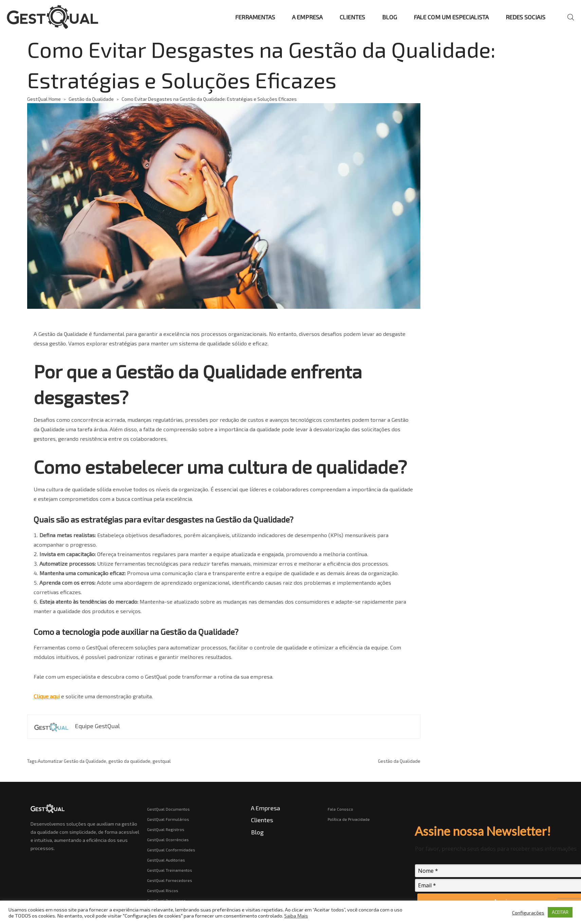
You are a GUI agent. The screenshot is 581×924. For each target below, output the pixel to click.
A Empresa (266, 808)
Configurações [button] (528, 912)
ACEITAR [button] (560, 912)
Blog (257, 832)
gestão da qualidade (129, 761)
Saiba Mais (296, 916)
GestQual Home (44, 99)
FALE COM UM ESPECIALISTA (451, 17)
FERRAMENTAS (255, 17)
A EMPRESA (307, 17)
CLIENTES (352, 17)
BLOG (389, 17)
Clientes (262, 820)
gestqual (162, 761)
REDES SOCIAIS (525, 17)
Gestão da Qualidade (91, 99)
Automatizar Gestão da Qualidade (72, 761)
